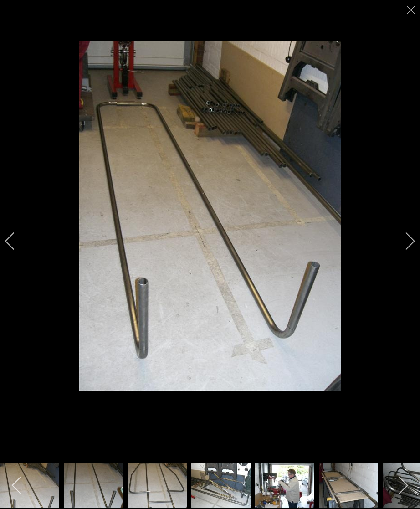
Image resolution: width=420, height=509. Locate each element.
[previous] (16, 241)
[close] (412, 10)
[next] (404, 241)
